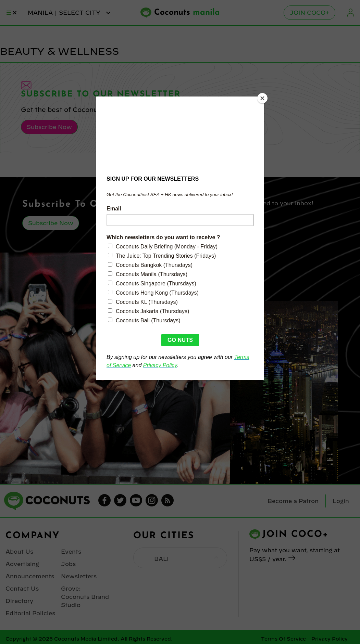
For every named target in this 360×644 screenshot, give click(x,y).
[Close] (262, 98)
